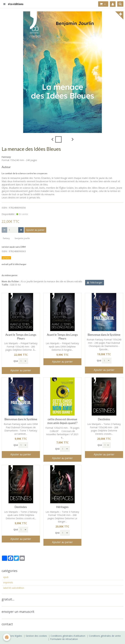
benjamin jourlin (22, 238)
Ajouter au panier (35, 230)
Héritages (62, 507)
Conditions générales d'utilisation (68, 636)
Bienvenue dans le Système (104, 335)
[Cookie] (7, 637)
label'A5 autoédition (14, 588)
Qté (16, 361)
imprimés (8, 582)
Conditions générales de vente (105, 636)
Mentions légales (13, 636)
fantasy (6, 238)
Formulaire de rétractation (64, 639)
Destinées (104, 419)
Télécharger (95, 283)
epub (6, 577)
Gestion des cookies (36, 636)
